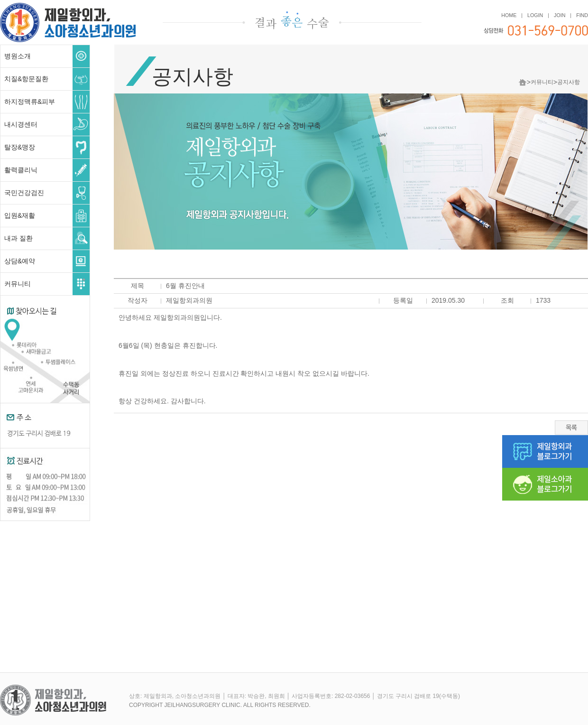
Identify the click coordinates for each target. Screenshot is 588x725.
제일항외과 (68, 13)
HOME (509, 15)
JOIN (560, 15)
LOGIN (535, 15)
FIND (582, 15)
